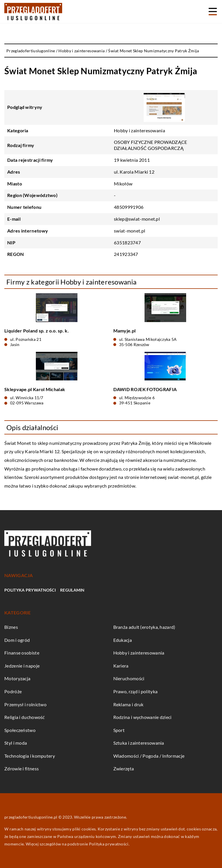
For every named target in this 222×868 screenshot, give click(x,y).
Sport (119, 730)
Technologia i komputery (30, 756)
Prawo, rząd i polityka (136, 691)
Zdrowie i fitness (22, 768)
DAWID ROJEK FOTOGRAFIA (145, 389)
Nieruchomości (129, 678)
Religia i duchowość (25, 717)
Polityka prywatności (30, 590)
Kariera (121, 666)
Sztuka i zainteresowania (139, 743)
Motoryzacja (17, 678)
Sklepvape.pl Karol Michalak (35, 389)
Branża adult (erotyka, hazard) (144, 627)
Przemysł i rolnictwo (25, 704)
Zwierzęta (124, 768)
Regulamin (72, 590)
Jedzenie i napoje (22, 666)
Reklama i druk (128, 704)
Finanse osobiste (22, 653)
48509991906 (129, 207)
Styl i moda (16, 743)
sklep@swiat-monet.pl (137, 219)
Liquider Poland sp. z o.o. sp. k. (37, 331)
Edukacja (123, 640)
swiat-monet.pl (183, 477)
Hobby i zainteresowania (139, 130)
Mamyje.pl (125, 331)
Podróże (13, 691)
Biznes (11, 627)
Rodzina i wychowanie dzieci (143, 717)
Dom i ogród (17, 640)
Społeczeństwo (20, 730)
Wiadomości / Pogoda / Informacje (149, 756)
